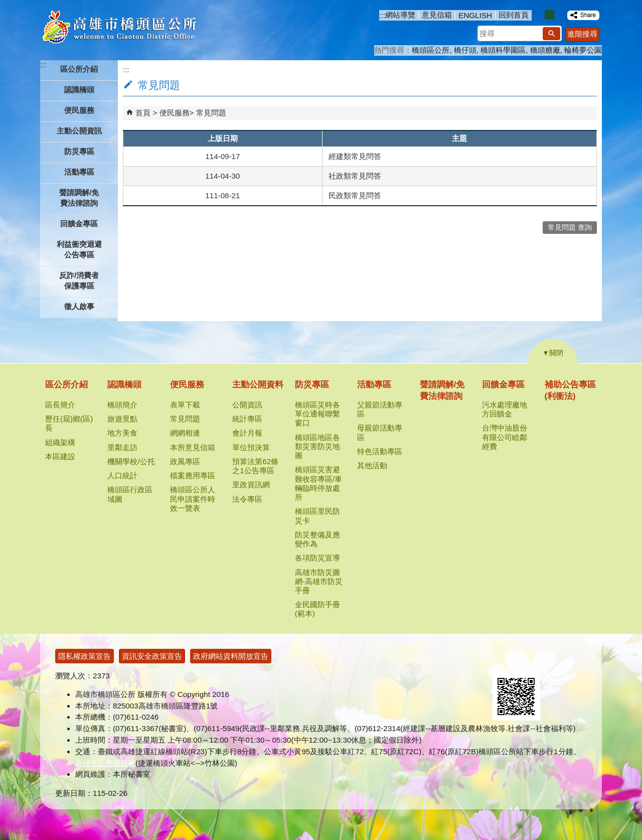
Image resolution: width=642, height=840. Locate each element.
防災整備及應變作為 (317, 539)
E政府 (503, 660)
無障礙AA (553, 661)
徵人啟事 (79, 306)
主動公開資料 (258, 385)
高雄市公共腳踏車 (105, 763)
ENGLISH (475, 15)
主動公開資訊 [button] (79, 131)
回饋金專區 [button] (79, 224)
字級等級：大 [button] (560, 15)
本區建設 (60, 456)
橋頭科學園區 (503, 50)
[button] (551, 34)
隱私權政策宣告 (85, 656)
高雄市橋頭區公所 (119, 28)
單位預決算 (251, 447)
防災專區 (312, 385)
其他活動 (372, 465)
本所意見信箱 (193, 447)
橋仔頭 (465, 50)
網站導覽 (400, 15)
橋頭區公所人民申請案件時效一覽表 (193, 499)
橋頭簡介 (122, 405)
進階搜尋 (582, 34)
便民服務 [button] (79, 110)
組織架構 (60, 442)
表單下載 (185, 405)
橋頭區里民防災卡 (317, 516)
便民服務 (175, 113)
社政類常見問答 (355, 176)
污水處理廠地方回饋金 (505, 409)
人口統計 (122, 475)
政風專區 (185, 461)
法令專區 (247, 499)
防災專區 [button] (79, 151)
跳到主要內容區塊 (5, 5)
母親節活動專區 (380, 432)
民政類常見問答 (355, 195)
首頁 (143, 113)
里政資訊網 (251, 484)
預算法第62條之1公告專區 (255, 466)
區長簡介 (60, 405)
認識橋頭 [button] (79, 90)
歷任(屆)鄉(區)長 (69, 423)
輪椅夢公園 (583, 50)
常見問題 (211, 113)
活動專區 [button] (79, 172)
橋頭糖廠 (545, 50)
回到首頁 (514, 15)
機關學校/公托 (131, 461)
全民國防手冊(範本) (317, 609)
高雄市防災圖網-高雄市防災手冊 (319, 581)
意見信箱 (437, 15)
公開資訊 (247, 405)
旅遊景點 (122, 419)
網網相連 (185, 433)
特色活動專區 (380, 451)
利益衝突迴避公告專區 (79, 249)
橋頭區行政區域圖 (130, 494)
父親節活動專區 (380, 409)
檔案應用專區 (193, 475)
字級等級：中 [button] (549, 15)
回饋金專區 (503, 385)
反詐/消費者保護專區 (79, 281)
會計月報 (247, 433)
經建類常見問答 (355, 156)
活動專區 (374, 385)
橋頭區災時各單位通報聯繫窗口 (317, 414)
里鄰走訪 (122, 447)
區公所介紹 (66, 385)
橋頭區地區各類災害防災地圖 (317, 446)
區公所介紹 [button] (79, 69)
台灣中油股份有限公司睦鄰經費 (505, 437)
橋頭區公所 (431, 50)
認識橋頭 (124, 385)
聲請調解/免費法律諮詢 (79, 198)
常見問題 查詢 (570, 228)
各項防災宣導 (317, 558)
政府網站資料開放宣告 (231, 656)
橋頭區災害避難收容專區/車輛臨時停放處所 (318, 483)
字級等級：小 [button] (539, 15)
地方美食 (122, 433)
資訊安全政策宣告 (152, 656)
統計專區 (247, 419)
